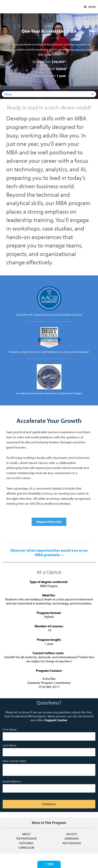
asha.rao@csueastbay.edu (49, 691)
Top (49, 864)
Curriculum (26, 848)
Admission (72, 838)
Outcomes (26, 843)
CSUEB (12, 7)
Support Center (56, 720)
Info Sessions (72, 843)
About (26, 834)
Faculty (72, 834)
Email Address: (12, 781)
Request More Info (49, 522)
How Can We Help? (15, 761)
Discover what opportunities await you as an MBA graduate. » (49, 552)
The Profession (26, 838)
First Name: (10, 729)
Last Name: (10, 745)
